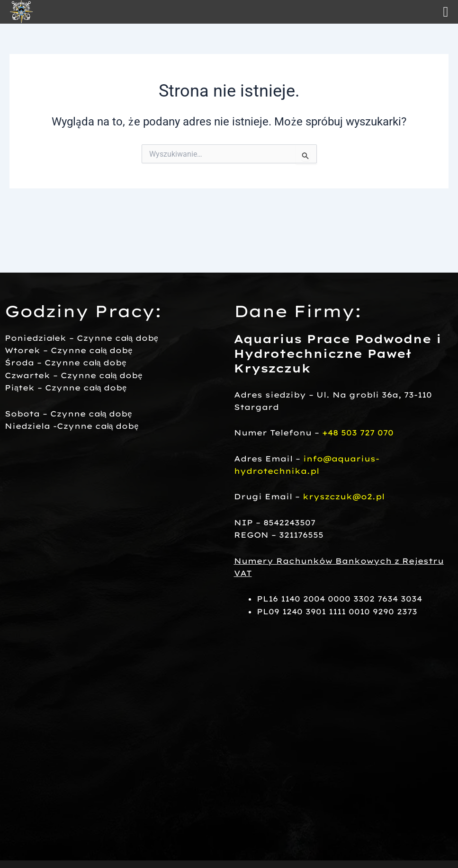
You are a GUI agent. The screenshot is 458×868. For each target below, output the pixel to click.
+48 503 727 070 (358, 433)
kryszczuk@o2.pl (344, 496)
